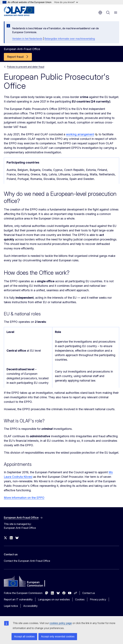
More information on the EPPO (24, 498)
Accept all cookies (24, 637)
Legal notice (11, 606)
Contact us (89, 593)
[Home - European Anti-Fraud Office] (23, 11)
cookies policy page (61, 623)
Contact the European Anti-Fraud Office (27, 561)
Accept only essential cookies (58, 637)
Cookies (80, 599)
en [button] (100, 13)
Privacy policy (98, 599)
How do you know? (66, 2)
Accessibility (30, 606)
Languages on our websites (54, 599)
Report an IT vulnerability (18, 599)
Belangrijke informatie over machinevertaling (70, 39)
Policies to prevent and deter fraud (26, 67)
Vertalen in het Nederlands (27, 39)
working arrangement (80, 134)
